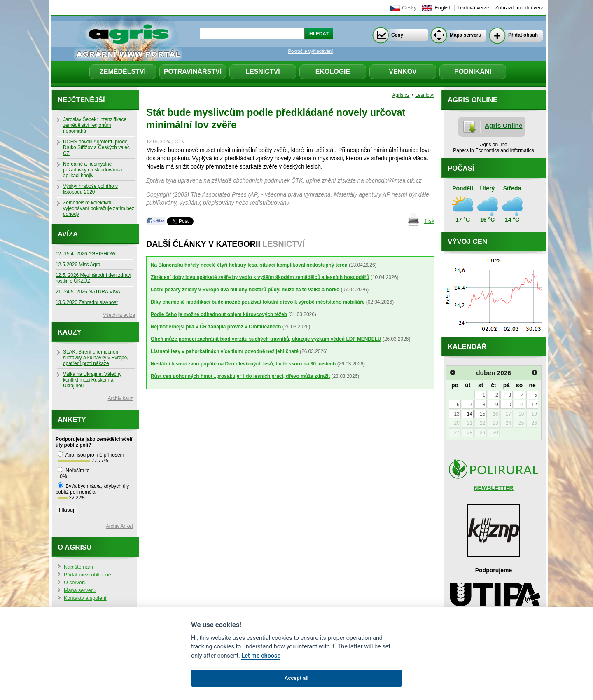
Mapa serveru (466, 35)
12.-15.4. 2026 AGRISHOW (85, 254)
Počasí (461, 168)
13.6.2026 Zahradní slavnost (87, 302)
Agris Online (504, 125)
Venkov (403, 71)
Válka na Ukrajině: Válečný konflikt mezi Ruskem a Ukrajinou (92, 380)
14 (470, 414)
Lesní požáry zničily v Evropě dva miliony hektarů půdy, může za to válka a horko (245, 290)
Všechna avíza (119, 315)
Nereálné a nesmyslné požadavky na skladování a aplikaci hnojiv (92, 170)
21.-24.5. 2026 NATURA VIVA (88, 292)
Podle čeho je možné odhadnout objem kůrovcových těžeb (219, 314)
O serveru (75, 583)
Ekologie (333, 71)
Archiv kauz (120, 398)
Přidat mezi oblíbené (88, 575)
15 (482, 414)
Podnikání (473, 71)
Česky (409, 8)
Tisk (429, 221)
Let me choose (261, 656)
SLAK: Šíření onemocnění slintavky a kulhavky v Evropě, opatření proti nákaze (96, 358)
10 (508, 405)
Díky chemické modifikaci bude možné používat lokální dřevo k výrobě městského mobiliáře (258, 302)
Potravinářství (193, 71)
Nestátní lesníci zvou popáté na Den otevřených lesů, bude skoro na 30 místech (243, 364)
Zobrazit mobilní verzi (520, 8)
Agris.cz (401, 95)
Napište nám (78, 567)
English (443, 8)
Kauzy (70, 332)
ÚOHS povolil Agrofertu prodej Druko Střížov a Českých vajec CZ (96, 147)
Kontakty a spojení (85, 598)
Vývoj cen (467, 242)
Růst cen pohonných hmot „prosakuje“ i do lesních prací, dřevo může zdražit (240, 376)
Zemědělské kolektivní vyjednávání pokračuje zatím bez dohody (99, 208)
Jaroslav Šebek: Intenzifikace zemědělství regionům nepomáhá (95, 125)
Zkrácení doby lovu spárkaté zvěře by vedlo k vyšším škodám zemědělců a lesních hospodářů (260, 277)
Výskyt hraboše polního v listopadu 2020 (90, 189)
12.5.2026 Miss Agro (78, 265)
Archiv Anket (119, 526)
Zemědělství (123, 71)
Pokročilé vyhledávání (311, 51)
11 (521, 405)
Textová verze (474, 8)
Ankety (72, 420)
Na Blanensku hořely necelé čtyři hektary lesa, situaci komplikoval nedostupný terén (249, 265)
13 (456, 414)
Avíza (68, 234)
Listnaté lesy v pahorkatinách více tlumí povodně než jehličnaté (225, 351)
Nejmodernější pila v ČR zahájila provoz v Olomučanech (216, 327)
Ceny (397, 35)
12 (534, 405)
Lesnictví (263, 71)
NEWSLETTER (493, 488)
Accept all (296, 678)
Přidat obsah (523, 35)
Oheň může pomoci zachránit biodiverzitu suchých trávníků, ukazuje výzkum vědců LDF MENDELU (266, 339)
